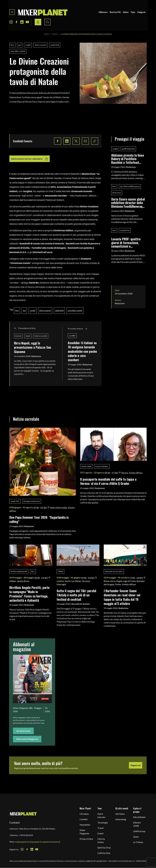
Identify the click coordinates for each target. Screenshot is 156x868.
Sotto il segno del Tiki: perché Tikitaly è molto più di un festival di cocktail (76, 595)
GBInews (103, 12)
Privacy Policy (86, 839)
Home (46, 34)
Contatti (84, 819)
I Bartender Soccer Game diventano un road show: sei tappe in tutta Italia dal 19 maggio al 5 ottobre (122, 597)
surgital (28, 45)
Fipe (133, 12)
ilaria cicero (117, 193)
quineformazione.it (51, 842)
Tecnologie (103, 822)
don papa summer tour (32, 501)
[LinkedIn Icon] (22, 22)
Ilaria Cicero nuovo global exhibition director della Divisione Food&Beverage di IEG (128, 203)
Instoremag (121, 819)
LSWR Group (139, 831)
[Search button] (48, 22)
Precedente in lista (25, 328)
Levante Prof (125, 230)
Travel (100, 828)
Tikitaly (60, 571)
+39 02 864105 (26, 835)
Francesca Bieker (102, 466)
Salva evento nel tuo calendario (30, 159)
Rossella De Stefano (81, 604)
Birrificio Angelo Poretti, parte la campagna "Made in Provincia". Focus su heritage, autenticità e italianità (29, 594)
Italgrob (141, 12)
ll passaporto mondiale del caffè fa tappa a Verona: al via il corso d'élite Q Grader (108, 481)
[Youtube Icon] (27, 22)
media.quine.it (21, 842)
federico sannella (41, 336)
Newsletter (85, 825)
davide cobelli (86, 466)
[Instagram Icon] (11, 22)
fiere (12, 45)
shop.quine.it (35, 842)
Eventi (55, 34)
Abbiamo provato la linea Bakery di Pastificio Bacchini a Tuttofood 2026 (128, 159)
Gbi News (120, 814)
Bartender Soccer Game (114, 571)
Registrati (136, 765)
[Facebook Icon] (16, 22)
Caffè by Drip (104, 853)
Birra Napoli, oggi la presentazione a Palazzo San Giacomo (33, 347)
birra (33, 571)
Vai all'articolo (23, 731)
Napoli (28, 336)
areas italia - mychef (18, 51)
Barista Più (115, 12)
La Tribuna (138, 842)
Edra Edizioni (139, 817)
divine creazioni (40, 45)
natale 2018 (55, 45)
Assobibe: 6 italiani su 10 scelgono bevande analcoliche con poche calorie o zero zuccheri (82, 351)
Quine (136, 837)
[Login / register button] (38, 22)
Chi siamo (84, 814)
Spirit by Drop (104, 848)
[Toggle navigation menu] (12, 12)
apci (20, 45)
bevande (18, 336)
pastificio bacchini (128, 149)
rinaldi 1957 (15, 501)
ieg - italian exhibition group (130, 186)
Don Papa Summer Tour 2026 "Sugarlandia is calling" (39, 519)
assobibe (72, 336)
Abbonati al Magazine (27, 739)
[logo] (43, 12)
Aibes (126, 12)
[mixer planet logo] (23, 814)
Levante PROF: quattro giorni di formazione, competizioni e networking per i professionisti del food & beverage (128, 242)
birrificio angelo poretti (19, 571)
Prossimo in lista (78, 329)
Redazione (36, 356)
